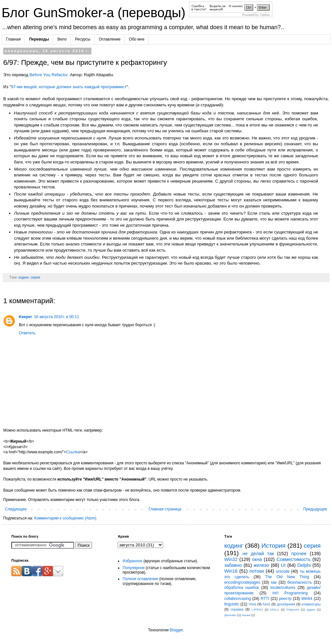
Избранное (132, 561)
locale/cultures (283, 588)
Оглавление (110, 39)
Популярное (134, 568)
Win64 (307, 599)
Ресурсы (83, 39)
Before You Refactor (48, 75)
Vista (252, 604)
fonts (266, 604)
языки (246, 615)
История (273, 546)
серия (35, 277)
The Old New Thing (287, 577)
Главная (13, 39)
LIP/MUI (257, 609)
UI (283, 565)
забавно (233, 565)
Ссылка (73, 452)
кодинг (24, 277)
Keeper (25, 317)
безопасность (299, 582)
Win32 (231, 559)
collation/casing (238, 599)
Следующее (16, 509)
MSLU (275, 609)
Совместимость (294, 559)
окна (257, 559)
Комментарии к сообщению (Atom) (65, 518)
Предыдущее (315, 509)
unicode (283, 571)
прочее (299, 554)
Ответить (27, 333)
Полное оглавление (140, 579)
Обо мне (137, 39)
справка (237, 609)
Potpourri (293, 609)
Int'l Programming (290, 593)
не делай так (258, 554)
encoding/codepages (242, 582)
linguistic (232, 604)
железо (261, 565)
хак (274, 582)
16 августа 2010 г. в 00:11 (57, 317)
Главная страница (165, 509)
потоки (257, 571)
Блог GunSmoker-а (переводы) (95, 13)
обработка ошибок (242, 588)
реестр (285, 599)
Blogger (176, 630)
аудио (311, 609)
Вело (62, 39)
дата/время (286, 604)
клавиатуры (311, 604)
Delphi (304, 565)
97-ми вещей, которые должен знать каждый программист (69, 87)
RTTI (265, 599)
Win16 (231, 571)
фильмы (230, 615)
